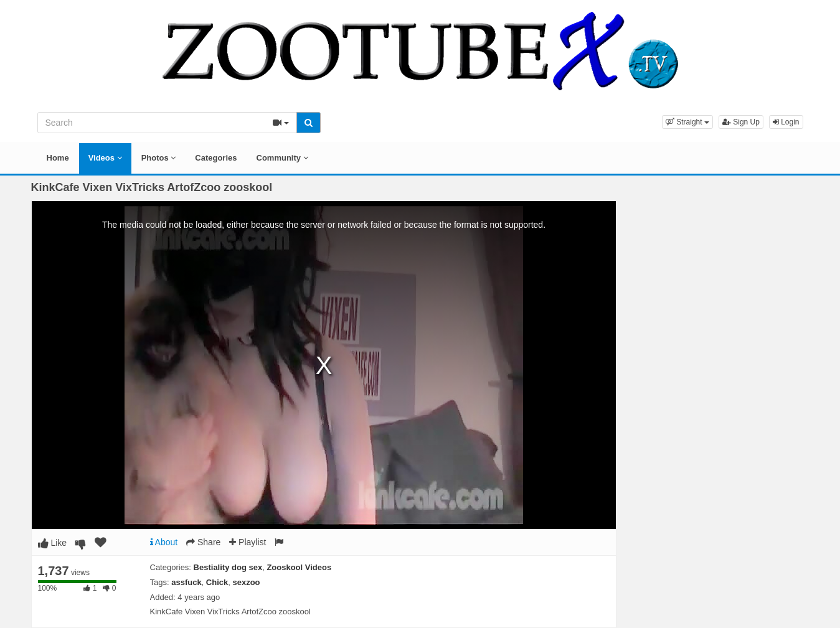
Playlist (248, 542)
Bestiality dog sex (228, 567)
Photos (159, 158)
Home (58, 158)
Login (786, 122)
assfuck (186, 582)
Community (282, 158)
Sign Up (741, 122)
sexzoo (246, 582)
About (164, 542)
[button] (687, 122)
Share (203, 542)
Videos (105, 158)
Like (53, 543)
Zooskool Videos (299, 567)
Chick (217, 582)
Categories (216, 158)
